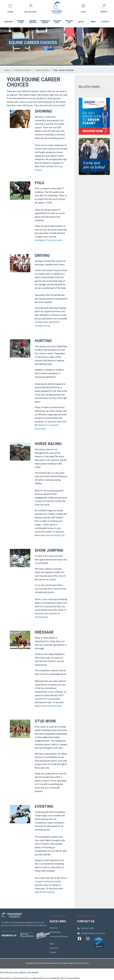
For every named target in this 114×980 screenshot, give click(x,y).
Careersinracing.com (55, 535)
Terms (79, 963)
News (93, 22)
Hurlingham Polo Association (49, 240)
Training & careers (23, 70)
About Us (54, 928)
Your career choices (64, 70)
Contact (105, 22)
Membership (55, 932)
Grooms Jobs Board (59, 936)
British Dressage (53, 706)
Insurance (54, 948)
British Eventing (47, 892)
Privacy (86, 963)
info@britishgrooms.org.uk (93, 933)
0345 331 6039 (88, 928)
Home (7, 70)
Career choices (42, 70)
